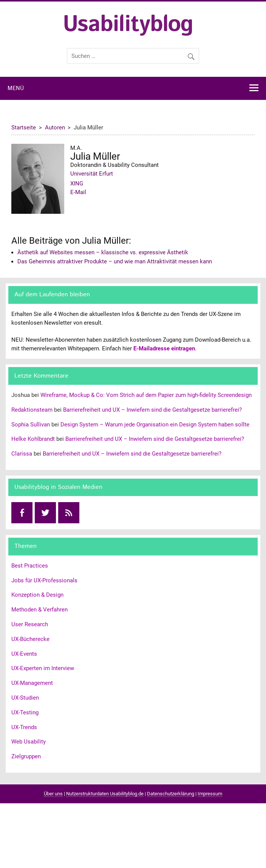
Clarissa (22, 454)
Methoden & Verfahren (39, 610)
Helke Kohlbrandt (33, 439)
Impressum (210, 794)
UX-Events (24, 654)
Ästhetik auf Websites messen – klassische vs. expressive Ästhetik (103, 252)
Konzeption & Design (37, 595)
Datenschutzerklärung (171, 794)
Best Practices (30, 566)
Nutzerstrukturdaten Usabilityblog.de (105, 794)
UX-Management (32, 683)
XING (77, 184)
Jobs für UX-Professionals (44, 580)
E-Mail (78, 192)
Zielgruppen (26, 756)
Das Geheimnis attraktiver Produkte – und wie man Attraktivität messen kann (115, 261)
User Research (30, 624)
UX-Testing (25, 712)
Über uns (53, 794)
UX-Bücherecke (30, 639)
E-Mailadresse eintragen (164, 348)
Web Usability (29, 742)
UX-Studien (25, 698)
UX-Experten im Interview (43, 668)
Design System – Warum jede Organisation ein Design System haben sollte (155, 425)
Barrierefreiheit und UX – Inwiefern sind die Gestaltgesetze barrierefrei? (152, 410)
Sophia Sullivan (31, 425)
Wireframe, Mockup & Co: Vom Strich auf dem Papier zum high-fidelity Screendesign (146, 395)
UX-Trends (24, 727)
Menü (16, 89)
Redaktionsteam (32, 410)
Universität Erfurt (92, 174)
